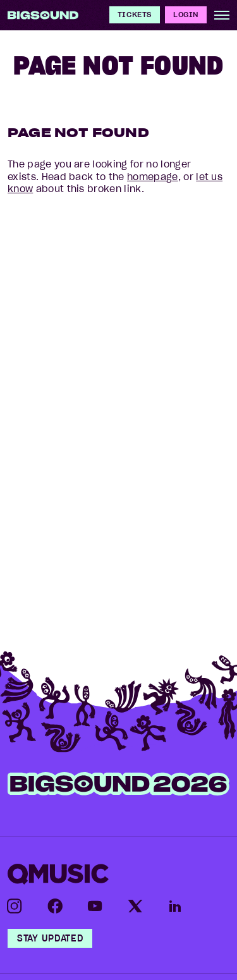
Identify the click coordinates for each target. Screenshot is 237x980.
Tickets (135, 14)
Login (186, 14)
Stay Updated (50, 938)
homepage (153, 177)
